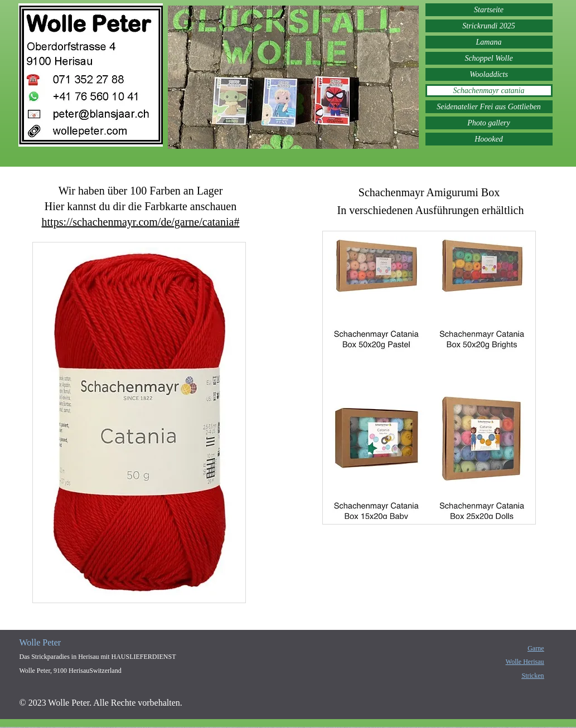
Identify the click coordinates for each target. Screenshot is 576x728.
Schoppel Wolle (488, 58)
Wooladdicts (489, 74)
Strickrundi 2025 (489, 26)
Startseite (489, 10)
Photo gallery (489, 123)
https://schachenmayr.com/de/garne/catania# (141, 222)
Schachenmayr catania (489, 91)
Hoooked (489, 139)
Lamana (489, 42)
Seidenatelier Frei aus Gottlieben (489, 107)
